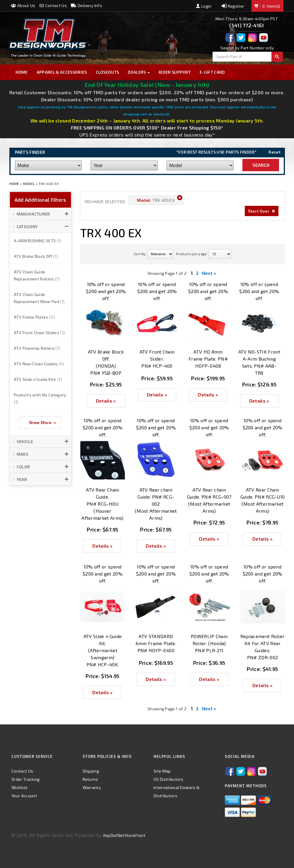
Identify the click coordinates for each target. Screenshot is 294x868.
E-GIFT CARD (212, 72)
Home (22, 72)
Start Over (262, 211)
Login (204, 6)
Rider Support (175, 72)
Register (233, 6)
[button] (41, 214)
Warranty (92, 787)
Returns (90, 779)
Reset (275, 152)
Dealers (139, 72)
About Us (23, 5)
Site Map (162, 771)
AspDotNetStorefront (124, 835)
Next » (209, 273)
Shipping (91, 771)
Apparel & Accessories (62, 72)
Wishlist (20, 787)
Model (29, 184)
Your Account (24, 796)
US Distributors (169, 779)
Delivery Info (86, 5)
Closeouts (108, 72)
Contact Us (53, 5)
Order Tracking (26, 779)
